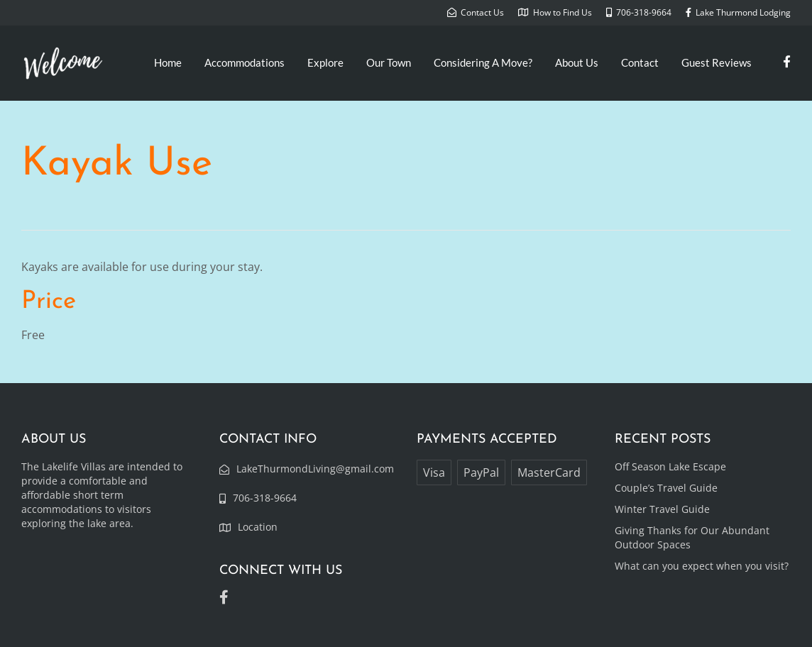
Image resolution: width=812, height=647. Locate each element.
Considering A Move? (483, 62)
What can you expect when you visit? (702, 566)
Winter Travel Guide (662, 509)
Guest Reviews (717, 62)
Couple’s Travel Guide (666, 488)
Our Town (389, 62)
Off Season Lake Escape (670, 466)
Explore (325, 62)
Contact (640, 62)
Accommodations (245, 62)
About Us (577, 62)
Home (168, 62)
